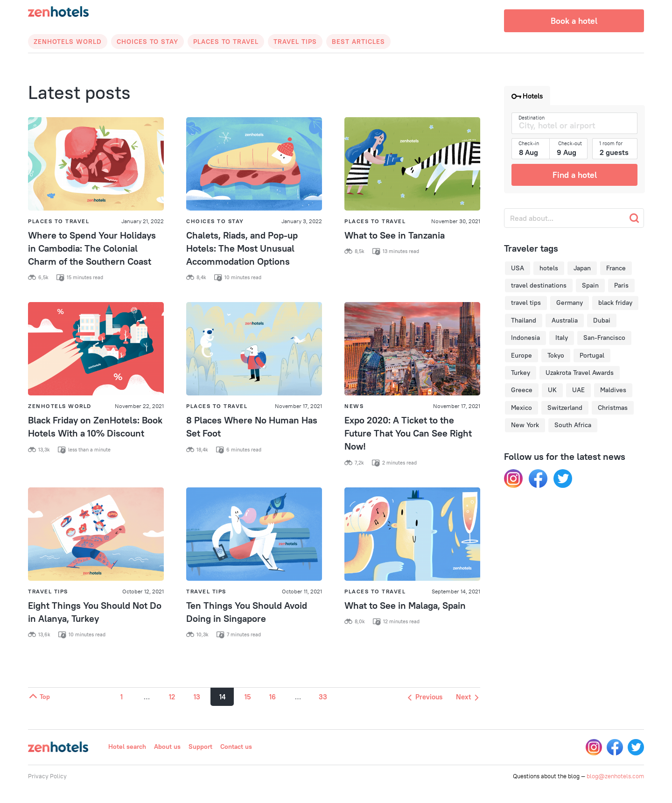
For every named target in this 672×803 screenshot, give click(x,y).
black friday (615, 303)
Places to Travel (226, 42)
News (354, 406)
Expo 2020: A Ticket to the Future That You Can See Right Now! (408, 433)
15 (248, 697)
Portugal (592, 355)
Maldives (613, 390)
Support (200, 747)
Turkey (521, 373)
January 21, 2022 (143, 221)
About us (167, 747)
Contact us (236, 747)
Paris (621, 285)
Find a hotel (575, 175)
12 (172, 697)
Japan (582, 268)
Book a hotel (574, 21)
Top (39, 697)
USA (518, 268)
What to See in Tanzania (395, 235)
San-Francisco (604, 338)
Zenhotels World (68, 42)
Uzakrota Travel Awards (580, 373)
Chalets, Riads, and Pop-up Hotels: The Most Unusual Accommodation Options (242, 248)
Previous (425, 697)
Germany (570, 303)
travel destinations (539, 285)
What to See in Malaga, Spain (405, 605)
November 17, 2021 (298, 406)
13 (197, 697)
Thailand (524, 320)
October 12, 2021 (143, 591)
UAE (578, 390)
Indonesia (525, 338)
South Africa (573, 425)
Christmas (613, 408)
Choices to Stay (147, 42)
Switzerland (565, 408)
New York (525, 425)
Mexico (521, 408)
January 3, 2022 (302, 221)
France (616, 268)
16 (273, 697)
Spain (590, 285)
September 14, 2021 (456, 591)
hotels (549, 268)
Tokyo (556, 355)
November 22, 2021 (139, 406)
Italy (562, 338)
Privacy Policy (47, 776)
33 (323, 697)
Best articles (358, 42)
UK (552, 390)
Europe (521, 355)
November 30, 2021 (456, 221)
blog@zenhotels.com (615, 776)
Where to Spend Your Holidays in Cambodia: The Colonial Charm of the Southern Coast (92, 248)
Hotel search (127, 747)
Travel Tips (295, 42)
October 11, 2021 (302, 591)
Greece (522, 390)
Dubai (602, 320)
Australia (565, 320)
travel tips (526, 303)
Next (467, 697)
